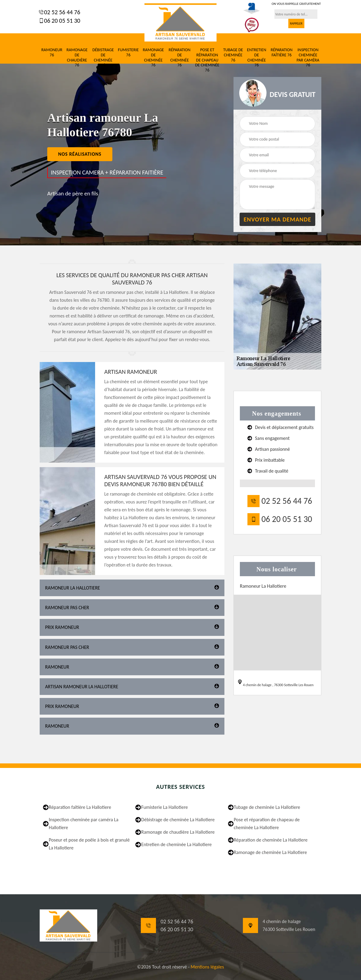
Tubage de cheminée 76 (233, 55)
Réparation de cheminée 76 (180, 58)
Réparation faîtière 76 (282, 53)
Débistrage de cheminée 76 (103, 58)
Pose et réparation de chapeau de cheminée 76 (207, 60)
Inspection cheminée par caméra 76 (308, 58)
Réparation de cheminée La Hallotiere (271, 840)
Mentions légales (207, 967)
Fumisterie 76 (128, 53)
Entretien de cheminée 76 (257, 58)
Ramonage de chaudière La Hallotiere (178, 832)
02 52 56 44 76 (61, 12)
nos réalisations (80, 154)
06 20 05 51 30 (61, 21)
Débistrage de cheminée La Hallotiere (178, 820)
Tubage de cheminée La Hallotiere (267, 807)
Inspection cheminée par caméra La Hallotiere (84, 824)
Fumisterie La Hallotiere (164, 807)
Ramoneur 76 (52, 53)
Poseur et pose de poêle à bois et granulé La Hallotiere (89, 844)
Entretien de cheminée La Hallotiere (176, 844)
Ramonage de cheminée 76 (153, 58)
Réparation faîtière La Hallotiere (80, 807)
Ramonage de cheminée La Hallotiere (270, 852)
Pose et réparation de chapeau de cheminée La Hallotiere (267, 824)
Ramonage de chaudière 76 (77, 58)
